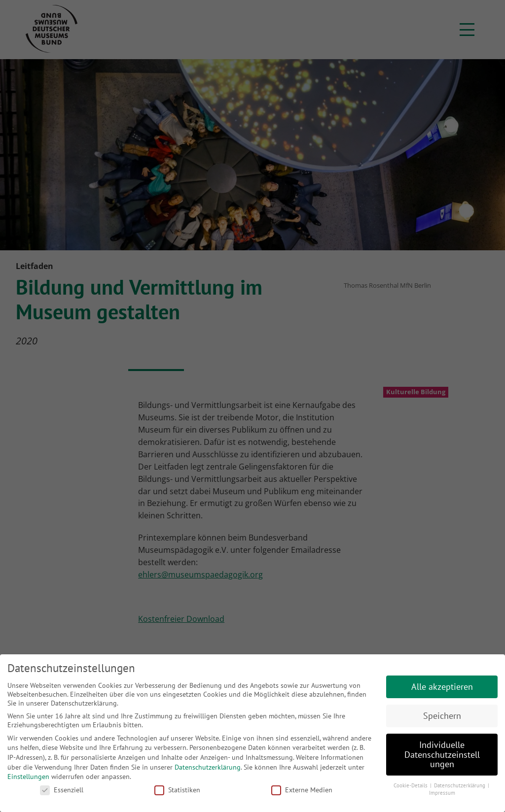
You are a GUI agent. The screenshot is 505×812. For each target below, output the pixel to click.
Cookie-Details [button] (411, 785)
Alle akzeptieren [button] (442, 687)
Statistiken (177, 790)
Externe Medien (302, 790)
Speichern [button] (442, 716)
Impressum (442, 793)
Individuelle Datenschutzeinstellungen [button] (442, 754)
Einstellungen (28, 777)
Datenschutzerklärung (208, 767)
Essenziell (62, 790)
